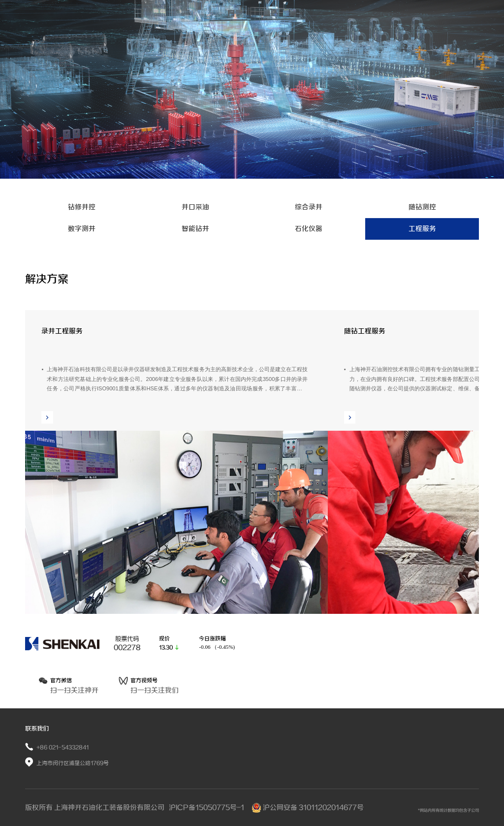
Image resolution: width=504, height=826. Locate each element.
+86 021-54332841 (63, 747)
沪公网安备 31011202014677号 (308, 808)
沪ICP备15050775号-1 (207, 808)
